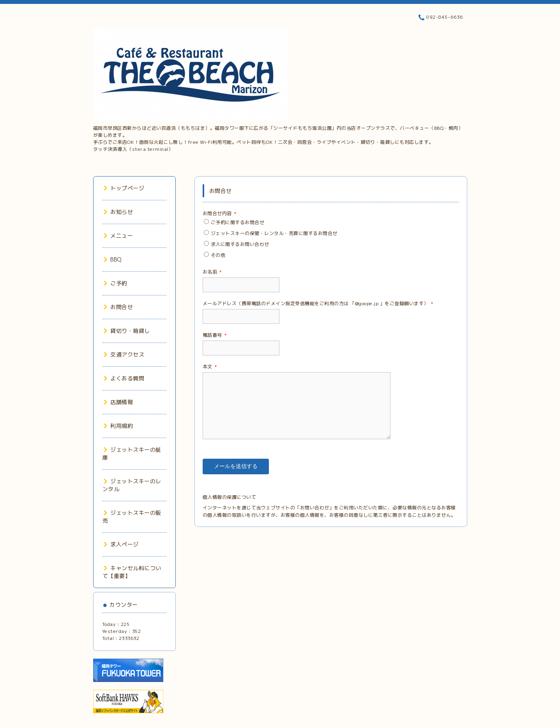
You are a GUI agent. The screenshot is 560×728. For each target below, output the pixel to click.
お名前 (212, 272)
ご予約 (116, 283)
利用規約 (118, 426)
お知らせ (118, 212)
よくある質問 (124, 378)
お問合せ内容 (220, 213)
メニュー (118, 236)
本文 (210, 367)
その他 (218, 255)
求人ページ (121, 544)
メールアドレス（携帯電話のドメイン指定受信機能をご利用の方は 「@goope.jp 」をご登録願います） (318, 303)
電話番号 (215, 335)
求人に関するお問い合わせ (240, 244)
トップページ (124, 188)
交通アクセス (124, 354)
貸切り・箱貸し (127, 331)
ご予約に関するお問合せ (238, 222)
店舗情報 (118, 402)
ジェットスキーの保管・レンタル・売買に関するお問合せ (274, 233)
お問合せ (118, 307)
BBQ (113, 259)
